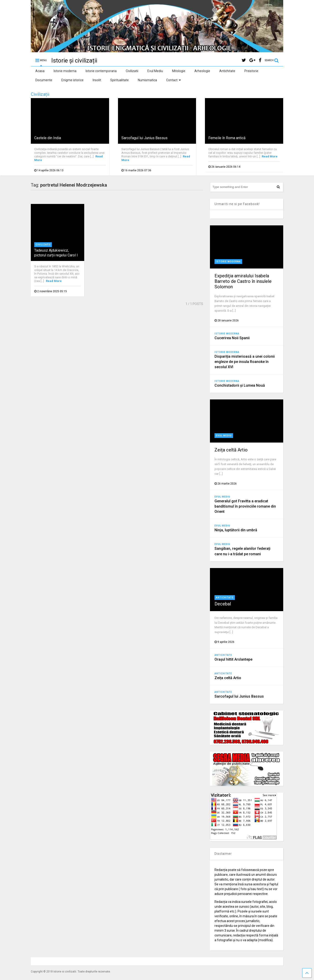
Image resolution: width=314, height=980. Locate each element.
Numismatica (147, 80)
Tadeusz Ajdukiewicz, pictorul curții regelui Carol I (56, 253)
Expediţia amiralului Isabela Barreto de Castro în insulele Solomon (243, 281)
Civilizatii (132, 71)
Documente (44, 80)
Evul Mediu (155, 71)
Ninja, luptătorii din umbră (236, 530)
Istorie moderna (65, 71)
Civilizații (40, 94)
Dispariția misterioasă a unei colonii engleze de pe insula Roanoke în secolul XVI (245, 362)
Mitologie (179, 71)
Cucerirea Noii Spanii (232, 338)
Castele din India (48, 138)
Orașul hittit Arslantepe (233, 659)
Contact (174, 80)
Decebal (223, 604)
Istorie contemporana (101, 71)
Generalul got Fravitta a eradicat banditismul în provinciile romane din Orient (245, 506)
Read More (270, 156)
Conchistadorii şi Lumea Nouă (240, 385)
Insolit (97, 80)
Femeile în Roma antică (227, 138)
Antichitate (227, 71)
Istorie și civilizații (74, 60)
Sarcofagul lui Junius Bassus (144, 138)
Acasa (40, 71)
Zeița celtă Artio (231, 450)
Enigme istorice (72, 80)
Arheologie (202, 71)
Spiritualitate (119, 80)
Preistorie (251, 71)
